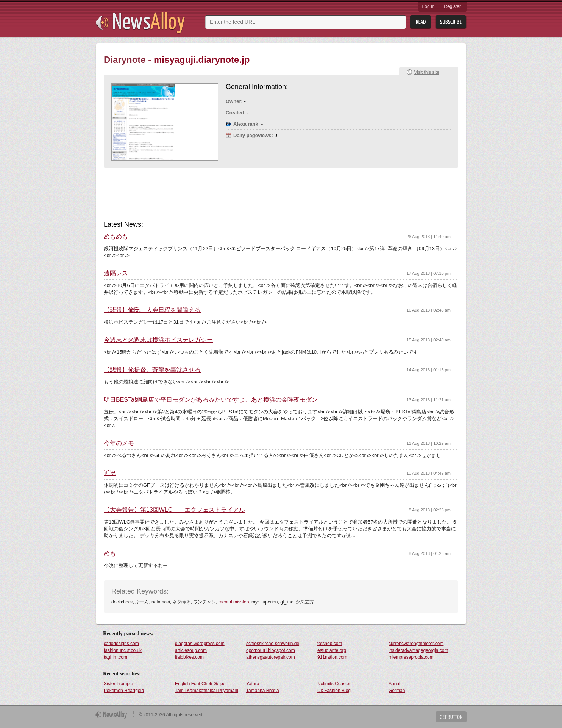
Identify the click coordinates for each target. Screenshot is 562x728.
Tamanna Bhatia (263, 691)
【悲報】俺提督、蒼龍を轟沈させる (152, 370)
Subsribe (451, 22)
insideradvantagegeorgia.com (418, 650)
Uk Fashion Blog (334, 691)
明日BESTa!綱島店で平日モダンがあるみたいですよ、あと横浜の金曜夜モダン (211, 400)
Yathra (253, 684)
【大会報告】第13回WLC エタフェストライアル (174, 510)
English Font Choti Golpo (200, 684)
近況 (110, 473)
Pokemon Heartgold (124, 691)
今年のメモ (119, 443)
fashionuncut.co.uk (123, 650)
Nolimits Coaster (334, 684)
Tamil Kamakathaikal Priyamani (207, 691)
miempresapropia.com (411, 657)
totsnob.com (330, 644)
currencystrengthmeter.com (416, 644)
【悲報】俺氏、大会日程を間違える (152, 310)
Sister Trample (118, 684)
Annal (394, 684)
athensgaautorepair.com (271, 657)
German (397, 691)
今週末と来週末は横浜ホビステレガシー (158, 340)
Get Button (451, 717)
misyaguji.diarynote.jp (202, 60)
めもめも (116, 237)
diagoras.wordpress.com (200, 644)
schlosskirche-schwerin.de (273, 644)
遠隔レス (116, 273)
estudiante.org (332, 650)
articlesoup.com (191, 650)
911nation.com (332, 657)
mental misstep (234, 602)
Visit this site (427, 72)
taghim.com (116, 657)
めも (110, 553)
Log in (429, 6)
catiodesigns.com (121, 644)
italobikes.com (189, 657)
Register (452, 6)
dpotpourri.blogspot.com (271, 650)
